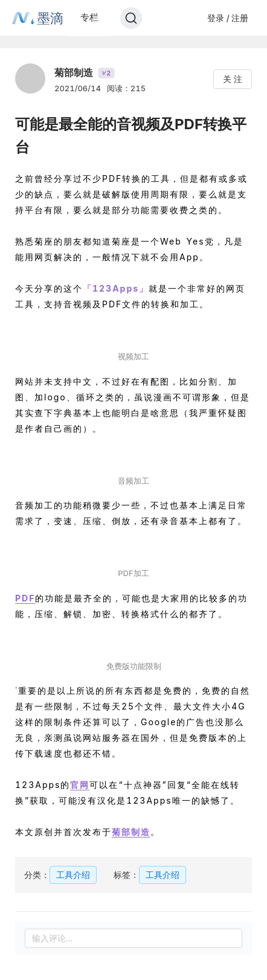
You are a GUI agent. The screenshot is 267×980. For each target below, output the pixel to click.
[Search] (131, 18)
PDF (25, 598)
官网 (80, 785)
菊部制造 (131, 832)
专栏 (89, 17)
